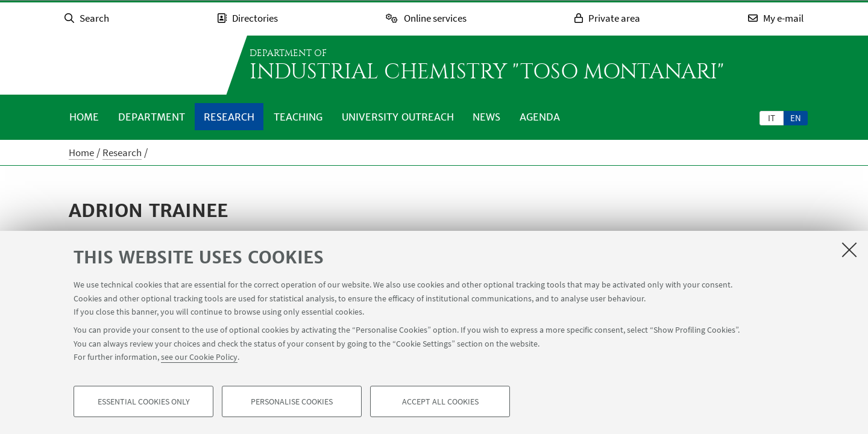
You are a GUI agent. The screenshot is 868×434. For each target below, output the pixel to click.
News (486, 117)
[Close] (849, 250)
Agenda (540, 117)
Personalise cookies (292, 401)
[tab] (772, 118)
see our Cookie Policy (199, 357)
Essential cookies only (144, 401)
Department (152, 117)
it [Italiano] (772, 118)
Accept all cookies (440, 401)
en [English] (796, 118)
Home (84, 117)
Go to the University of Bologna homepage (139, 65)
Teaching (298, 117)
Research (229, 117)
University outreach (398, 117)
